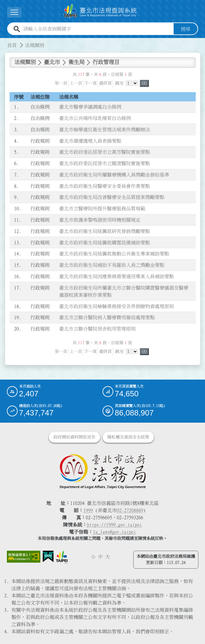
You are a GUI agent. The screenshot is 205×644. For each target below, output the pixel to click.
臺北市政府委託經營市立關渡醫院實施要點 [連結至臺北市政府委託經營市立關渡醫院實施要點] (105, 163)
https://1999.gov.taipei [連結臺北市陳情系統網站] (114, 525)
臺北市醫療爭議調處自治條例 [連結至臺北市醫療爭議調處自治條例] (90, 107)
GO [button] (144, 83)
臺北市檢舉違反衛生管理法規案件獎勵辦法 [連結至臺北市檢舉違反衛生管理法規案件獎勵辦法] (105, 129)
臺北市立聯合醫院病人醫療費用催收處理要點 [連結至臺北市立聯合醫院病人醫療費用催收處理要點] (107, 317)
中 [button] (100, 557)
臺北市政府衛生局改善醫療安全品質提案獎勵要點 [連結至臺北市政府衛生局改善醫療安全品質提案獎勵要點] (112, 197)
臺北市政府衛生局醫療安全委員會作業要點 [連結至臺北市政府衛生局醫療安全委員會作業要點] (105, 186)
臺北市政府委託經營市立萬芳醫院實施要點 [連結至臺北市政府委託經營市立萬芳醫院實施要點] (105, 152)
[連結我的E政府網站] (48, 557)
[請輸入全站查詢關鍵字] (97, 29)
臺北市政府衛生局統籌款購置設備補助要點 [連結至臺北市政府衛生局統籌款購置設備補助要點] (105, 242)
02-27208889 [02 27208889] (130, 510)
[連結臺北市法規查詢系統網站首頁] (100, 11)
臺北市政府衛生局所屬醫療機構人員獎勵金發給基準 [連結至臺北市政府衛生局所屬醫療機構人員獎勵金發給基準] (114, 174)
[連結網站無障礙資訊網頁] (24, 557)
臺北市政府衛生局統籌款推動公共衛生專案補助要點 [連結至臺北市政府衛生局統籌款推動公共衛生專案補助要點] (114, 254)
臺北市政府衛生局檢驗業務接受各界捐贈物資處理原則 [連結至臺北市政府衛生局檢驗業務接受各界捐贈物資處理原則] (117, 306)
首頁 (12, 45)
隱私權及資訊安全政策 (128, 437)
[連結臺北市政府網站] (62, 557)
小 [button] (93, 557)
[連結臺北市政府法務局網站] (103, 471)
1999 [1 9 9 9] (88, 510)
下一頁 (91, 83)
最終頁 (105, 83)
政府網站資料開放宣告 (74, 437)
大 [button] (108, 557)
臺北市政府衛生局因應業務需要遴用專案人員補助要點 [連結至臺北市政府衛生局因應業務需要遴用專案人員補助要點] (117, 276)
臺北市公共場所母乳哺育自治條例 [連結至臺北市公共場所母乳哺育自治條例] (95, 118)
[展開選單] (14, 12)
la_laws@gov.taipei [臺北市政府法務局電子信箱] (114, 532)
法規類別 (35, 45)
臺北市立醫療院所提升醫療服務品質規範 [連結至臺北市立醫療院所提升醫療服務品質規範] (102, 208)
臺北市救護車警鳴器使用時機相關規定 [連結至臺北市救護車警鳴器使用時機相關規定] (100, 220)
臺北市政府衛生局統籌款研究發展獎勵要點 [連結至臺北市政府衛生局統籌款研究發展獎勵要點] (105, 231)
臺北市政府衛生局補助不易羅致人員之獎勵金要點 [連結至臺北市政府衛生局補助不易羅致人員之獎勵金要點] (112, 265)
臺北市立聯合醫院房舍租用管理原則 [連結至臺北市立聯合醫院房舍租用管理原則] (97, 328)
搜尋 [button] (186, 29)
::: (4, 41)
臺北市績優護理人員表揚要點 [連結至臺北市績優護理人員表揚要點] (90, 141)
